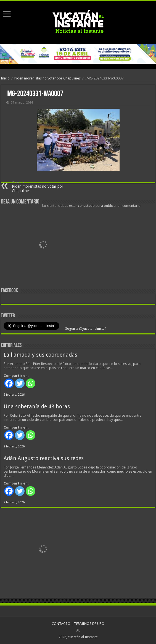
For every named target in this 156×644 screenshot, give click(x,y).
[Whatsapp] (31, 383)
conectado (86, 206)
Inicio (5, 78)
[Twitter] (20, 383)
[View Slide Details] (44, 246)
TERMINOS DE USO (89, 624)
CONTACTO (61, 624)
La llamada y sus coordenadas (40, 355)
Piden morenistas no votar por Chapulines (47, 78)
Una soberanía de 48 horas (37, 407)
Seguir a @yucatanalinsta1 (85, 329)
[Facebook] (9, 383)
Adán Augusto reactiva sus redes (44, 458)
